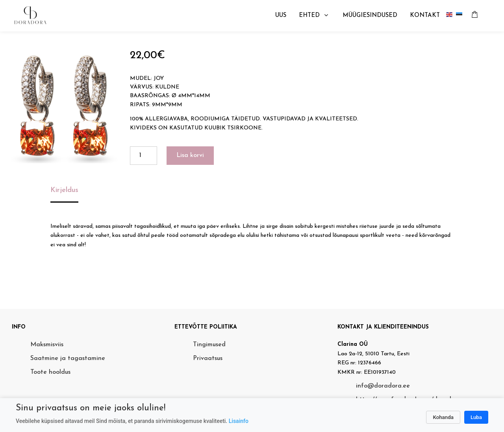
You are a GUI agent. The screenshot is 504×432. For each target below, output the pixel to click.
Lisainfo (239, 421)
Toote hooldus (50, 372)
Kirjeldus (64, 190)
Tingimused (209, 345)
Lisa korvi (190, 155)
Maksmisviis (47, 345)
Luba (476, 417)
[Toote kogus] (144, 156)
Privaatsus (208, 358)
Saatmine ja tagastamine (68, 358)
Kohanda (443, 417)
